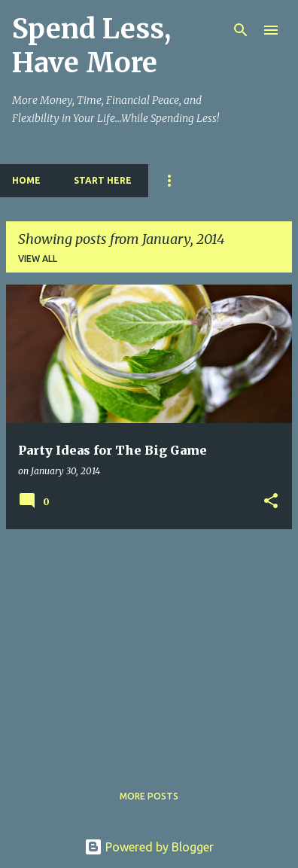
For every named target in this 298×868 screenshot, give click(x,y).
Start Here (103, 180)
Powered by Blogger (149, 847)
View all (38, 259)
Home (26, 180)
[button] (271, 502)
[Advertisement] (149, 647)
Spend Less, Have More (91, 46)
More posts (149, 796)
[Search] (241, 30)
